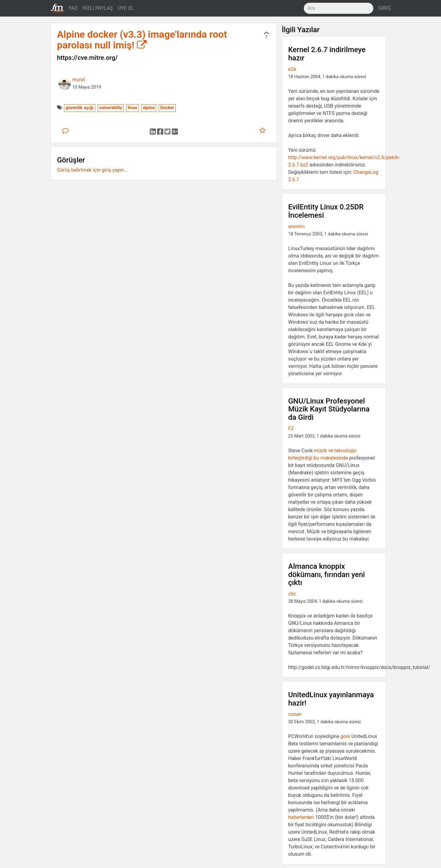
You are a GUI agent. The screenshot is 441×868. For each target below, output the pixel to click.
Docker (167, 108)
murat (79, 80)
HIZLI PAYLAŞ (98, 8)
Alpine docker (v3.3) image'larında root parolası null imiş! (142, 40)
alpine (149, 108)
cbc (292, 594)
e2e (292, 69)
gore (345, 736)
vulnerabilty (111, 108)
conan (295, 714)
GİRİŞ (384, 8)
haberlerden (301, 817)
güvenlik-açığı (80, 108)
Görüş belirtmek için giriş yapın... (92, 170)
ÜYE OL (126, 8)
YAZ (73, 8)
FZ (291, 428)
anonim (296, 226)
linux (132, 108)
